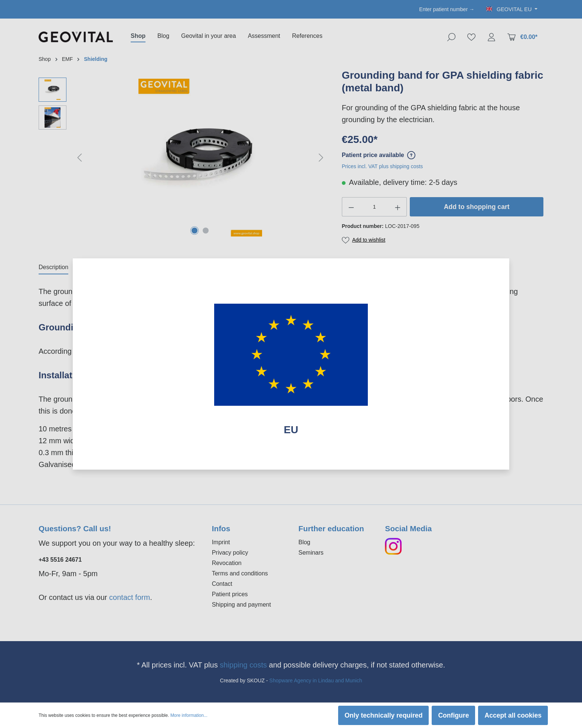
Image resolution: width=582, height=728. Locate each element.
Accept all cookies (513, 715)
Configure (453, 715)
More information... (189, 715)
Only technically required (383, 715)
